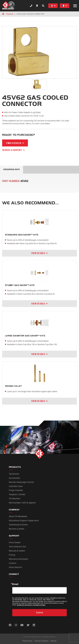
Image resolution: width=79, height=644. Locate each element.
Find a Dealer (15, 543)
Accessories (14, 478)
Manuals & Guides (17, 551)
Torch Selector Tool (17, 547)
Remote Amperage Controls (21, 482)
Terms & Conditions (42, 641)
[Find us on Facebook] (10, 625)
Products (10, 14)
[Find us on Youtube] (22, 625)
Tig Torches (14, 474)
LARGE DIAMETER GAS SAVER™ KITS (25, 336)
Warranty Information (19, 559)
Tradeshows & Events (18, 525)
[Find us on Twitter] (28, 625)
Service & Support (12, 150)
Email (15, 584)
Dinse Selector (15, 567)
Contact (13, 563)
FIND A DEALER (14, 143)
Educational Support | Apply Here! (24, 521)
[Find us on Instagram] (16, 625)
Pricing (12, 555)
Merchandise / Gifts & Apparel (22, 503)
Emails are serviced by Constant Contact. (31, 605)
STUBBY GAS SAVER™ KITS (20, 285)
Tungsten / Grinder (17, 495)
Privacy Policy (27, 641)
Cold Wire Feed (16, 486)
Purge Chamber (16, 490)
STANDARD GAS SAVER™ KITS (22, 235)
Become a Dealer (17, 529)
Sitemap (54, 641)
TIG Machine (15, 499)
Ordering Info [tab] (11, 169)
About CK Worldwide (18, 517)
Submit (40, 613)
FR (65, 6)
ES (53, 6)
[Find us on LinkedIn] (34, 625)
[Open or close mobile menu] (75, 6)
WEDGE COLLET (13, 386)
